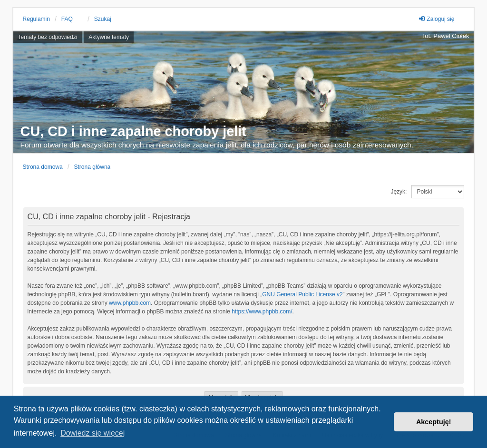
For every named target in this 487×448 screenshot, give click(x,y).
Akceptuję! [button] (434, 422)
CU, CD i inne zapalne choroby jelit (133, 131)
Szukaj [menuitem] (103, 19)
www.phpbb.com (130, 303)
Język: (399, 192)
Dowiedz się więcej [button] (93, 433)
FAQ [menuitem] (67, 19)
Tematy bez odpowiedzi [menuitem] (48, 37)
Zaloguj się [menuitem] (436, 19)
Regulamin (36, 19)
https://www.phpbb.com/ (262, 312)
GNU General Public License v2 (302, 294)
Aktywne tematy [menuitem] (109, 37)
